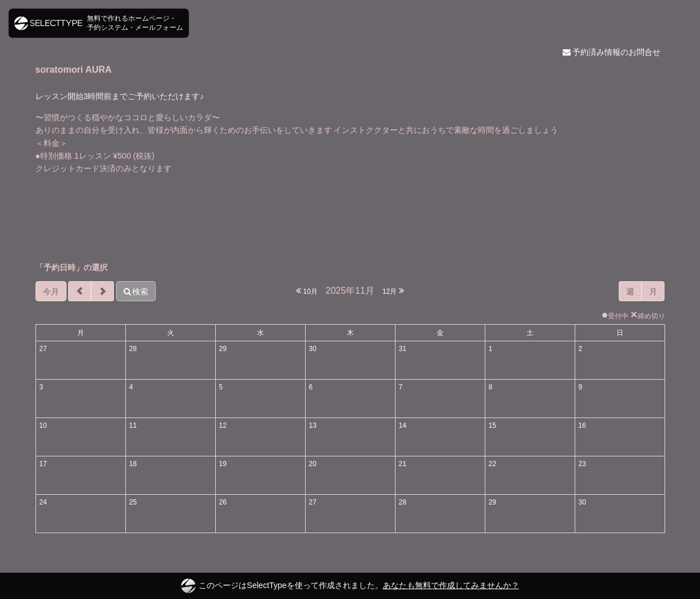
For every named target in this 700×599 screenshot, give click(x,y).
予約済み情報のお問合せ (612, 52)
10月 (307, 291)
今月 (51, 291)
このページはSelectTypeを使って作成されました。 (350, 586)
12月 (393, 291)
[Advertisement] (350, 218)
